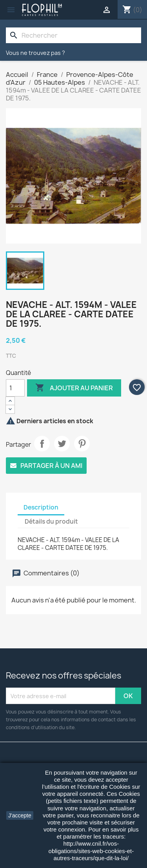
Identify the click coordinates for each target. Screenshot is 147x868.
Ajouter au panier (74, 388)
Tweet (62, 444)
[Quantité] (15, 388)
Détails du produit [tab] (51, 521)
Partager (42, 444)
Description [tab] (41, 507)
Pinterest (82, 444)
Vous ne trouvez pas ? (35, 53)
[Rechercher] (73, 35)
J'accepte (20, 815)
